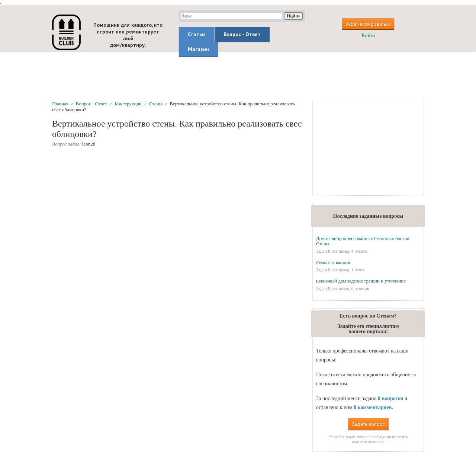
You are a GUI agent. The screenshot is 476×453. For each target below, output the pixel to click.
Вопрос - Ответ (242, 34)
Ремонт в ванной (333, 262)
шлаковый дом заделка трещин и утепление (361, 281)
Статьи (196, 34)
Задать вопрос (368, 424)
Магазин (198, 49)
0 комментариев (373, 407)
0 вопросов (390, 398)
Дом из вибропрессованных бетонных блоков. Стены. (363, 241)
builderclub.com (66, 32)
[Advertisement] (238, 76)
